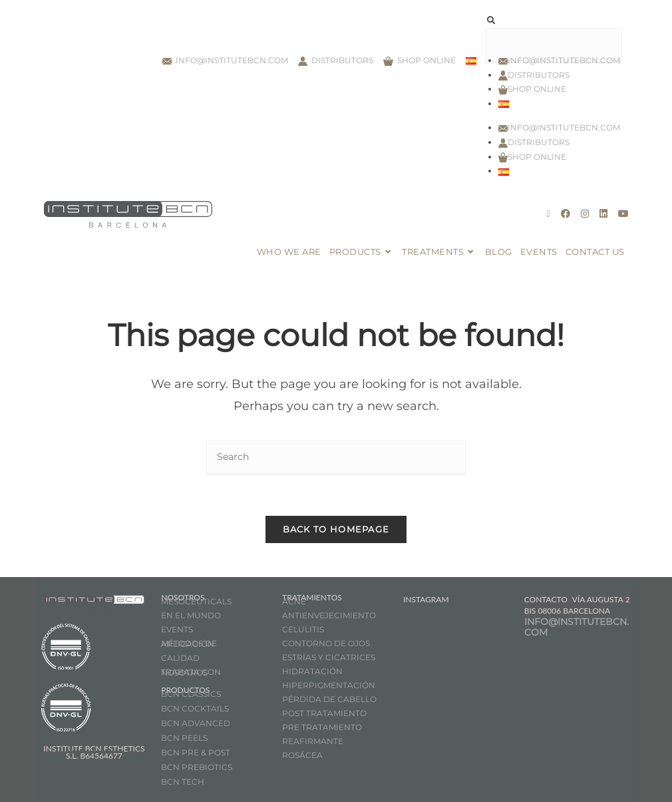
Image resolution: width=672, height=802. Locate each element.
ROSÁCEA (302, 755)
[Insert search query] (336, 458)
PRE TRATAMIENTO (323, 727)
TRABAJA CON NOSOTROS (191, 672)
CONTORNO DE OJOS (326, 643)
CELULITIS (303, 629)
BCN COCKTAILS (195, 708)
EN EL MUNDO (191, 615)
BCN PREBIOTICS (197, 767)
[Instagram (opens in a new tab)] (585, 214)
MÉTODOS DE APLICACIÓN (189, 644)
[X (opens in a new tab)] (548, 214)
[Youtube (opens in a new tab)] (623, 214)
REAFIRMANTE (313, 741)
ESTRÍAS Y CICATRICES (329, 657)
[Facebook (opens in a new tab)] (566, 214)
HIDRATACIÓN (312, 671)
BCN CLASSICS (191, 694)
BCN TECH (183, 782)
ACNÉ (294, 601)
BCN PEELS (184, 738)
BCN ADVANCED (196, 723)
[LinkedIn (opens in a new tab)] (603, 214)
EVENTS (177, 629)
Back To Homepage (336, 529)
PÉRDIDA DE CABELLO (329, 699)
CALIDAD (180, 658)
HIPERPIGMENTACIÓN (329, 685)
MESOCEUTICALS (196, 601)
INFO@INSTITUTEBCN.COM (577, 627)
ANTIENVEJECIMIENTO (329, 615)
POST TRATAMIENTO (325, 713)
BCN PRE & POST (196, 752)
